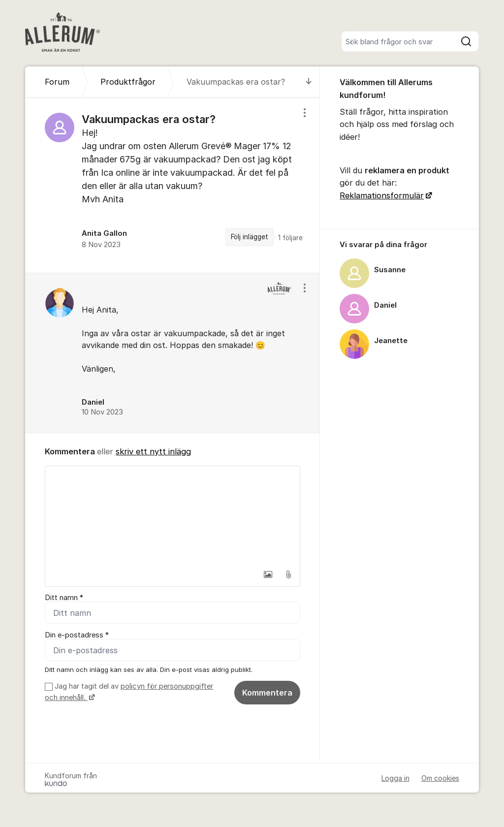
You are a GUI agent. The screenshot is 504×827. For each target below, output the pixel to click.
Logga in (395, 778)
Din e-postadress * (77, 635)
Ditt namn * (64, 598)
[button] (268, 574)
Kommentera (267, 693)
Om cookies (440, 778)
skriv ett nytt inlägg (153, 451)
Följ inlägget (250, 237)
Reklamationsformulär (382, 195)
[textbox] (173, 515)
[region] (173, 185)
